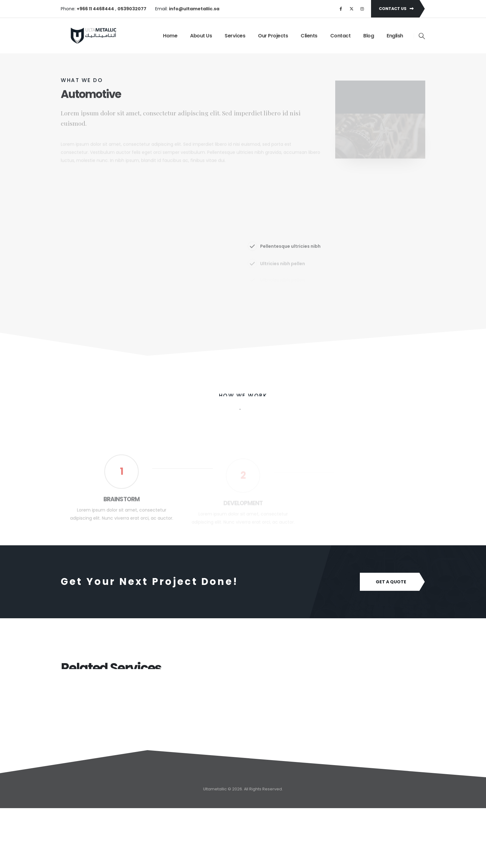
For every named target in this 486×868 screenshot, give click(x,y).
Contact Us (396, 9)
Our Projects (273, 36)
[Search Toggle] (422, 36)
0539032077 (132, 9)
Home (170, 36)
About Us (201, 36)
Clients (309, 36)
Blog (369, 36)
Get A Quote (391, 582)
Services (235, 36)
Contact (341, 36)
